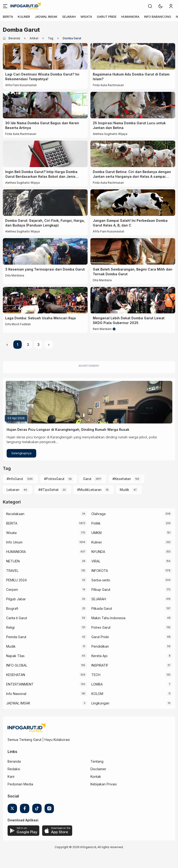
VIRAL (96, 561)
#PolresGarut (54, 479)
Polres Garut (101, 627)
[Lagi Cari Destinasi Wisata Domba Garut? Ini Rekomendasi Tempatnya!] (45, 56)
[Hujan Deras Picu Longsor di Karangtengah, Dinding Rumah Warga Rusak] (89, 402)
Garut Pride (100, 637)
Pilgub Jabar (16, 599)
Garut (87, 479)
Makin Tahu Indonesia (108, 618)
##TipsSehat (48, 490)
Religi (10, 627)
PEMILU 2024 (16, 580)
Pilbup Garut (101, 590)
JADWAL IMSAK (46, 17)
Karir (11, 777)
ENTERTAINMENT (20, 684)
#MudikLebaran (89, 490)
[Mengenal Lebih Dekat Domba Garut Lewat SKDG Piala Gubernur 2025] (133, 300)
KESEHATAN (16, 675)
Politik (96, 523)
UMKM (96, 533)
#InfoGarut (15, 479)
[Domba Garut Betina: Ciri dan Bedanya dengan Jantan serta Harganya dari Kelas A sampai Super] (133, 154)
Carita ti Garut (17, 618)
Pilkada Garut (102, 608)
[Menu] (5, 6)
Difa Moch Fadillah (18, 324)
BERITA (8, 17)
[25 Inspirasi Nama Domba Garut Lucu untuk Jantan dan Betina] (133, 105)
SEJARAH (69, 17)
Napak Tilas (15, 656)
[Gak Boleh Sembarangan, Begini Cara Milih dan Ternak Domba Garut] (133, 251)
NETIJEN (13, 561)
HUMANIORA (130, 17)
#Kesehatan (122, 479)
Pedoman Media (20, 784)
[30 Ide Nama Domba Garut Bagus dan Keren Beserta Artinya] (45, 105)
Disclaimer (98, 769)
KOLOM (97, 694)
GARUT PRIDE (107, 17)
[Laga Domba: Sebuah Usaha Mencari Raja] (45, 300)
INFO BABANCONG (158, 17)
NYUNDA (98, 552)
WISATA (86, 17)
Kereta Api (99, 656)
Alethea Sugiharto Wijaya (110, 134)
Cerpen (12, 590)
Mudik (125, 490)
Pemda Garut (16, 637)
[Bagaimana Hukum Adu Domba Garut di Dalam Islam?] (133, 56)
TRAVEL (12, 571)
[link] (150, 6)
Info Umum (14, 542)
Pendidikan (100, 646)
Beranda (14, 761)
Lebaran (13, 490)
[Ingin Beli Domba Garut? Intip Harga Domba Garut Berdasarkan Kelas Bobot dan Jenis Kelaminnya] (45, 154)
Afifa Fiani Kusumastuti (21, 85)
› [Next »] (49, 345)
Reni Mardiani (102, 329)
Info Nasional (16, 694)
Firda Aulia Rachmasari (108, 85)
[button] (160, 6)
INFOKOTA (100, 571)
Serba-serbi (101, 580)
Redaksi (14, 769)
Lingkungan (100, 703)
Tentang (97, 761)
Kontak (96, 777)
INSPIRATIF (100, 665)
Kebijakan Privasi (104, 784)
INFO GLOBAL (17, 665)
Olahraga (98, 514)
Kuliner (97, 542)
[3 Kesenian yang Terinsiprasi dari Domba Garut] (45, 251)
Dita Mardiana (15, 275)
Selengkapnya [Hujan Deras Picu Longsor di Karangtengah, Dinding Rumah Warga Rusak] (21, 453)
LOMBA (97, 684)
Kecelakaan (15, 514)
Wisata (11, 533)
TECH (96, 675)
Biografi (12, 608)
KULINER (24, 17)
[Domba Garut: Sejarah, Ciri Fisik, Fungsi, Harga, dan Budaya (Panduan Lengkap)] (45, 203)
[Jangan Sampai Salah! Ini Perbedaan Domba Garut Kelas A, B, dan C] (133, 203)
